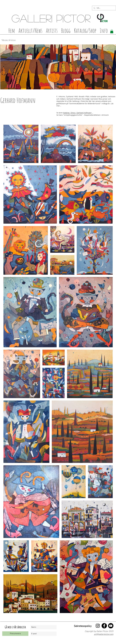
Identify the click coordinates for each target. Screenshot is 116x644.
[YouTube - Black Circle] (111, 626)
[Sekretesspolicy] (82, 626)
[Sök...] (104, 8)
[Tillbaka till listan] (8, 40)
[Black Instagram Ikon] (98, 626)
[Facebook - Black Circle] (104, 626)
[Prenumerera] (15, 634)
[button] (52, 31)
